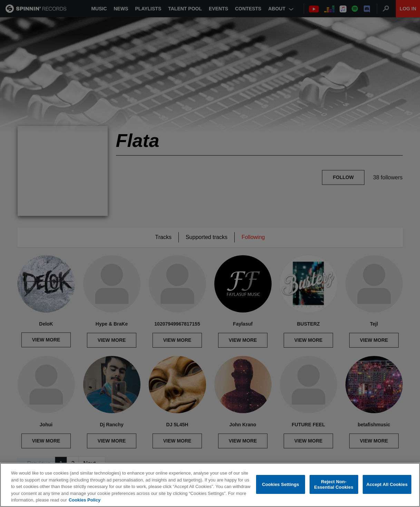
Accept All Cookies (387, 484)
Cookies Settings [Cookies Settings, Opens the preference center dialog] (281, 484)
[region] (210, 485)
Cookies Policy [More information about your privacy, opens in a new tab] (85, 500)
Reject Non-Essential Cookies (334, 484)
